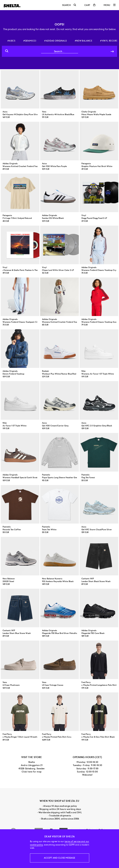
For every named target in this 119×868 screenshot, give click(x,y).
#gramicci (30, 41)
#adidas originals (55, 41)
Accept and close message (59, 858)
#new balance (83, 41)
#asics (11, 41)
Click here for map (32, 772)
